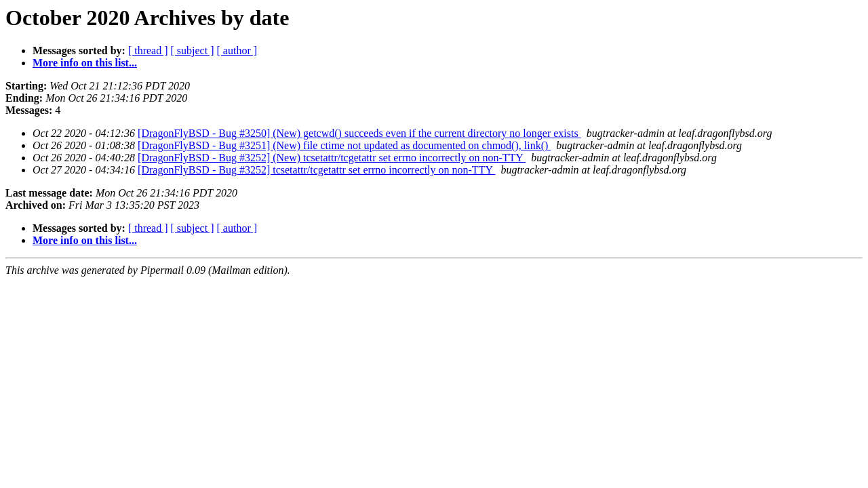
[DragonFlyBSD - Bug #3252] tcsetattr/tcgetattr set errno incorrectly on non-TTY (316, 170)
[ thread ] (148, 50)
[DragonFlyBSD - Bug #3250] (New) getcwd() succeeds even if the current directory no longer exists (359, 133)
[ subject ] (193, 50)
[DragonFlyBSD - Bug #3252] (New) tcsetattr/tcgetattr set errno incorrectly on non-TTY (332, 158)
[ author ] (237, 50)
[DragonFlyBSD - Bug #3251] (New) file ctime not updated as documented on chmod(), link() (344, 145)
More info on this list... (85, 63)
